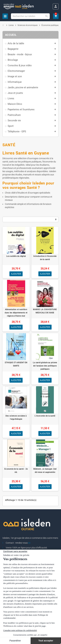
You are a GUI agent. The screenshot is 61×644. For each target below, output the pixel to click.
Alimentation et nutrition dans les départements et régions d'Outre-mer (16, 313)
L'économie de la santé (45, 416)
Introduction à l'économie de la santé (45, 258)
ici (29, 543)
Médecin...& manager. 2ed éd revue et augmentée (45, 471)
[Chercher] (30, 16)
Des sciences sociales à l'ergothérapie (16, 417)
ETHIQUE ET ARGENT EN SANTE (16, 364)
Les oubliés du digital (16, 256)
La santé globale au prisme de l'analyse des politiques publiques (45, 366)
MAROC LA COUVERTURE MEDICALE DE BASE (45, 311)
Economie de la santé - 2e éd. (16, 471)
